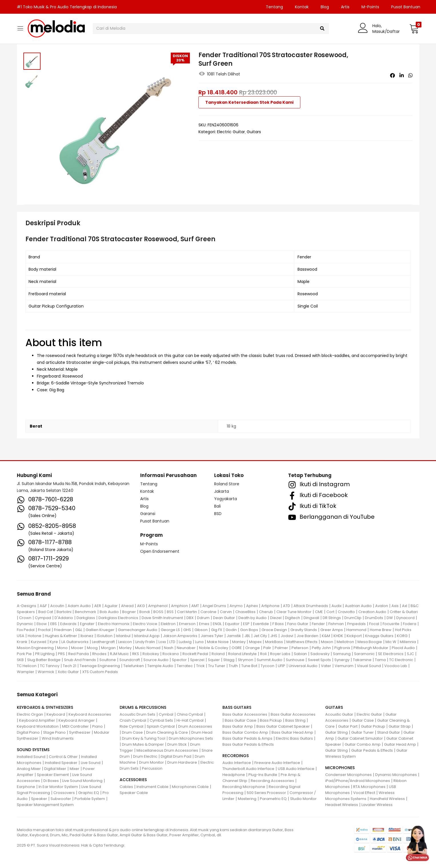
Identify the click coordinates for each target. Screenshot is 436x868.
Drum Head (202, 732)
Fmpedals (356, 624)
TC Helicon (27, 666)
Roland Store (227, 484)
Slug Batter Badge (44, 660)
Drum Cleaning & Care (167, 732)
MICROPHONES (340, 768)
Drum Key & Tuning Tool (144, 738)
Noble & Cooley (214, 648)
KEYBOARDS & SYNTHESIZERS (45, 707)
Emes (204, 624)
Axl (405, 606)
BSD (218, 514)
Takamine (362, 660)
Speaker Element (53, 775)
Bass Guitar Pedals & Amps (247, 738)
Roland (218, 654)
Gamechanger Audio (138, 630)
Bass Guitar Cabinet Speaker (283, 726)
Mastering (247, 799)
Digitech (293, 618)
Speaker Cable (134, 793)
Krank (22, 642)
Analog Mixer (29, 769)
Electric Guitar (231, 132)
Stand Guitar (389, 732)
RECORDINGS (236, 756)
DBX (190, 618)
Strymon (246, 660)
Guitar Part (348, 726)
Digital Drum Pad (176, 756)
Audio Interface (237, 763)
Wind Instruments (58, 738)
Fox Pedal (26, 630)
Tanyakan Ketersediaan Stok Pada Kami (249, 102)
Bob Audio (109, 612)
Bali (217, 506)
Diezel (276, 618)
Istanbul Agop (147, 636)
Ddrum (203, 618)
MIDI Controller (75, 726)
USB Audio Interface (296, 769)
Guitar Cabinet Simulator (360, 738)
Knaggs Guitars (379, 636)
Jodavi (287, 636)
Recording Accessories (272, 781)
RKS (136, 654)
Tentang (274, 7)
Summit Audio (270, 660)
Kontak (302, 7)
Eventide (261, 624)
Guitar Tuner (362, 732)
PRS (61, 654)
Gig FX (217, 630)
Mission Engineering (35, 648)
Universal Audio (303, 666)
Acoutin (57, 606)
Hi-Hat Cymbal (190, 720)
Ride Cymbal (131, 726)
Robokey (151, 654)
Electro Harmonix (114, 624)
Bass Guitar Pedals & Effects (248, 744)
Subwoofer (61, 799)
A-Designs (27, 606)
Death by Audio (253, 618)
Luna (199, 642)
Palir (267, 648)
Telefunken (134, 666)
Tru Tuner (217, 666)
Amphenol (158, 606)
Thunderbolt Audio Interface (248, 769)
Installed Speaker (61, 763)
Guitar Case (363, 720)
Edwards (68, 624)
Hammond (356, 630)
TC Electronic (401, 660)
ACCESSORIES (133, 780)
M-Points (370, 7)
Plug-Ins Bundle (263, 775)
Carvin (226, 612)
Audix (336, 606)
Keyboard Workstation (38, 726)
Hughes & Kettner (61, 636)
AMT (195, 606)
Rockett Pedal (195, 654)
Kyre (54, 642)
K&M (326, 636)
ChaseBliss (245, 612)
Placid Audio (403, 648)
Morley (125, 648)
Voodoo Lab (396, 666)
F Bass (278, 624)
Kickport (354, 636)
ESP (246, 624)
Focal (374, 624)
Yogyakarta (226, 499)
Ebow (42, 624)
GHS (187, 630)
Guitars (254, 132)
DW (390, 618)
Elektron (168, 624)
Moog (92, 648)
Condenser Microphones (348, 775)
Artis (345, 7)
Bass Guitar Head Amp (292, 732)
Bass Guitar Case (241, 720)
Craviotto (346, 612)
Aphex (252, 606)
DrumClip (353, 618)
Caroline (208, 612)
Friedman (63, 630)
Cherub (266, 612)
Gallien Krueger (100, 630)
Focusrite (391, 624)
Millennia (408, 642)
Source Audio (156, 660)
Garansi (148, 514)
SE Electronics (391, 654)
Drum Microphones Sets (191, 738)
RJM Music (119, 654)
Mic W (391, 642)
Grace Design (274, 630)
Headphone (234, 775)
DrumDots (374, 618)
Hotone (35, 636)
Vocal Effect (364, 793)
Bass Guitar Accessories (245, 714)
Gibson (201, 630)
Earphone (26, 787)
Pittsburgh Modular (371, 648)
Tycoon (268, 666)
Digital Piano (28, 732)
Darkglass (86, 618)
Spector (179, 660)
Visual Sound (369, 666)
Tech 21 (70, 666)
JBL (247, 636)
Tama (380, 660)
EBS (54, 624)
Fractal (44, 630)
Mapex (255, 642)
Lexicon (125, 642)
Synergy (342, 660)
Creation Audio (372, 612)
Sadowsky (320, 654)
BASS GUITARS (237, 707)
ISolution (105, 636)
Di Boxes (51, 781)
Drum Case (132, 732)
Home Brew (381, 630)
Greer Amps (332, 630)
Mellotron (345, 642)
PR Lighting (45, 654)
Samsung (342, 654)
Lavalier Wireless (377, 805)
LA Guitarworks (75, 642)
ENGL (217, 624)
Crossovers (64, 793)
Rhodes (99, 654)
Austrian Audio (358, 606)
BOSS (158, 612)
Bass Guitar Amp (238, 726)
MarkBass (274, 642)
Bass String (295, 720)
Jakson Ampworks (180, 636)
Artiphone (270, 606)
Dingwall (311, 618)
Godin (231, 630)
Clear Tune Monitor (294, 612)
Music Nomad (148, 648)
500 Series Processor (266, 793)
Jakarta (222, 491)
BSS (170, 612)
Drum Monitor (151, 762)
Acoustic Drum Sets (137, 714)
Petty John (321, 648)
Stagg (229, 660)
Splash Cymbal (161, 726)
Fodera (410, 624)
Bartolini (64, 612)
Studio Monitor (303, 799)
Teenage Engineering (100, 666)
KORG (402, 636)
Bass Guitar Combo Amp (245, 732)
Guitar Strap (400, 726)
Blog (325, 7)
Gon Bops (249, 630)
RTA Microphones (369, 787)
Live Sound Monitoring (82, 781)
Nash (169, 648)
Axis (395, 606)
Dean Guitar (224, 618)
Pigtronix (342, 648)
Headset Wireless (342, 805)
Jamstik (234, 636)
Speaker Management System (45, 805)
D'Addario (64, 618)
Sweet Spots (319, 660)
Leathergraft (103, 642)
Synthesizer (80, 732)
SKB (20, 660)
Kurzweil (39, 642)
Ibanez (87, 636)
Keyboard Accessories (90, 714)
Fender (318, 624)
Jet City (260, 636)
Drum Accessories (195, 726)
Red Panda (79, 654)
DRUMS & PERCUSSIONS (143, 707)
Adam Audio (79, 606)
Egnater (87, 624)
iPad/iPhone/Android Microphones (358, 781)
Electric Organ (30, 714)
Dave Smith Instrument (162, 618)
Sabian (300, 654)
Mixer (75, 769)
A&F (43, 606)
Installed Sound (31, 757)
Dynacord (405, 618)
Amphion (179, 606)
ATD (287, 606)
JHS (274, 636)
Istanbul (123, 636)
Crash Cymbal (133, 720)
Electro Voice (145, 624)
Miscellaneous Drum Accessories (167, 750)
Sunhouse (295, 660)
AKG (141, 606)
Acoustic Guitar (339, 714)
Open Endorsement (160, 551)
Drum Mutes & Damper (143, 744)
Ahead (127, 606)
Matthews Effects (302, 642)
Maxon (327, 642)
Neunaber (186, 648)
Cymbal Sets (161, 720)
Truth (233, 666)
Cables (126, 787)
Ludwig (185, 642)
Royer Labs (280, 654)
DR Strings (332, 618)
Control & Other (63, 757)
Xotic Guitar (68, 672)
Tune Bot (249, 666)
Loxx (162, 642)
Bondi (145, 612)
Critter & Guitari (404, 612)
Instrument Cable (152, 787)
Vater (326, 666)
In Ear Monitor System (58, 787)
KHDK (338, 636)
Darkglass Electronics (118, 618)
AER (98, 606)
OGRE (237, 648)
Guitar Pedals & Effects (372, 750)
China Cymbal (190, 714)
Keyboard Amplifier (37, 720)
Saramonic (364, 654)
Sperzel (197, 660)
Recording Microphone (244, 787)
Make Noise (218, 642)
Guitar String (336, 732)
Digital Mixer (55, 769)
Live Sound (91, 763)
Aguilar (111, 606)
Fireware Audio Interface (277, 763)
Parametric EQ (273, 799)
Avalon (382, 606)
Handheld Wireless (387, 799)
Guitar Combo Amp (363, 744)
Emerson (187, 624)
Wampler (26, 672)
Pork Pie (24, 654)
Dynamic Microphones (396, 775)
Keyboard (56, 714)
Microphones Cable (190, 787)
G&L (79, 630)
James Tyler (212, 636)
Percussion (152, 768)
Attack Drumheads (311, 606)
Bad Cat (46, 612)
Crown (25, 618)
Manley (239, 642)
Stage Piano (54, 732)
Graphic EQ (89, 793)
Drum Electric (145, 756)
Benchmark (86, 612)
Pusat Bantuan (406, 7)
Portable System (90, 799)
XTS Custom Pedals (100, 672)
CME (319, 612)
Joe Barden (308, 636)
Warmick (46, 672)
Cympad (43, 618)
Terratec (185, 666)
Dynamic (25, 624)
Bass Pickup (271, 720)
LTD (172, 642)
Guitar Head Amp (400, 744)
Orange (253, 648)
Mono (62, 648)
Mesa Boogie (370, 642)
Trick (200, 666)
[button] (414, 29)
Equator (232, 624)
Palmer (281, 648)
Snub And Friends (80, 660)
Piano (98, 726)
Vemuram (344, 666)
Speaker (39, 799)
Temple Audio (160, 666)
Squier (214, 660)
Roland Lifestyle (242, 654)
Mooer (77, 648)
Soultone (108, 660)
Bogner (129, 612)
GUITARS (334, 707)
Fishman (336, 624)
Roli (263, 654)
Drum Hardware (182, 762)
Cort (330, 612)
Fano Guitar (298, 624)
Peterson (300, 648)
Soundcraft (130, 660)
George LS (170, 630)
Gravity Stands (304, 630)
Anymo (236, 606)
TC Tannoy (50, 666)
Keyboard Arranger (77, 720)
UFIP (282, 666)
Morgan (108, 648)
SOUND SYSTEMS (33, 750)
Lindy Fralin (145, 642)
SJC (410, 654)
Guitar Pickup (373, 726)
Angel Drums (214, 606)
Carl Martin (187, 612)
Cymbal (166, 714)
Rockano (171, 654)
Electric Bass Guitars (294, 738)
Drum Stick (177, 744)
